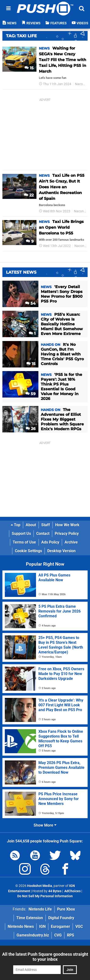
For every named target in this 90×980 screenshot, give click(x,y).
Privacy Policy (67, 534)
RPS (71, 935)
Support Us (21, 534)
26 (31, 429)
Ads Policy (50, 542)
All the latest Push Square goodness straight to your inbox (45, 957)
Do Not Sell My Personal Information (45, 896)
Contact (43, 534)
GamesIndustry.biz (33, 935)
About (31, 525)
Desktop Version (61, 551)
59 (30, 394)
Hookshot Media (40, 886)
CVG (58, 935)
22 (29, 195)
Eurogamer (60, 926)
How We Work (67, 525)
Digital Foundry (61, 918)
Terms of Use (24, 542)
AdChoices (72, 891)
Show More (45, 825)
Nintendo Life (40, 909)
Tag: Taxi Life (21, 36)
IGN (42, 926)
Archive (71, 542)
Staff (46, 525)
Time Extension (30, 918)
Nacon (80, 84)
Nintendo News (21, 926)
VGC (79, 926)
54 (30, 303)
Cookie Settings (28, 551)
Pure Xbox (66, 909)
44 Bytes (55, 891)
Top (16, 525)
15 (29, 68)
